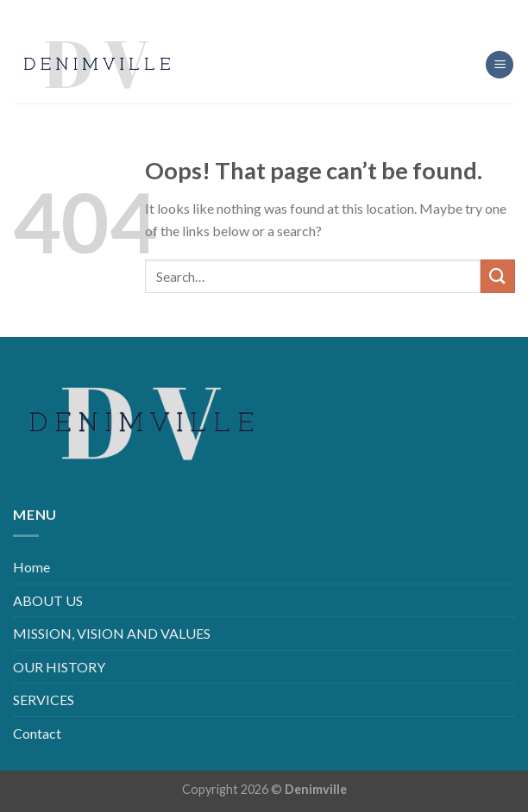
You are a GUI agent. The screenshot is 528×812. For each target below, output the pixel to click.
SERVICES (44, 700)
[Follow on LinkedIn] (277, 12)
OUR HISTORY (59, 667)
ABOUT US (48, 600)
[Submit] (498, 276)
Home (31, 567)
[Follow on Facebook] (223, 12)
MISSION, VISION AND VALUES (112, 633)
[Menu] (500, 65)
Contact (37, 733)
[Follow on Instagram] (251, 12)
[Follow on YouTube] (305, 12)
